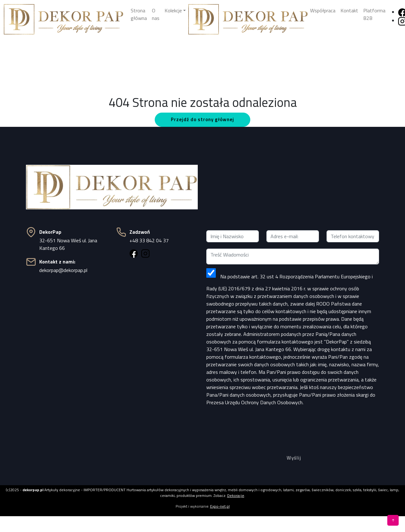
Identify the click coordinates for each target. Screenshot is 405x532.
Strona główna (139, 14)
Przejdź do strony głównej (202, 119)
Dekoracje (236, 495)
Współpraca (323, 10)
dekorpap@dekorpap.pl (63, 270)
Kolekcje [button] (173, 10)
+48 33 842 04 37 (149, 240)
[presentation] (293, 424)
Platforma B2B (374, 14)
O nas (156, 14)
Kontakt (349, 10)
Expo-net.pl (220, 506)
